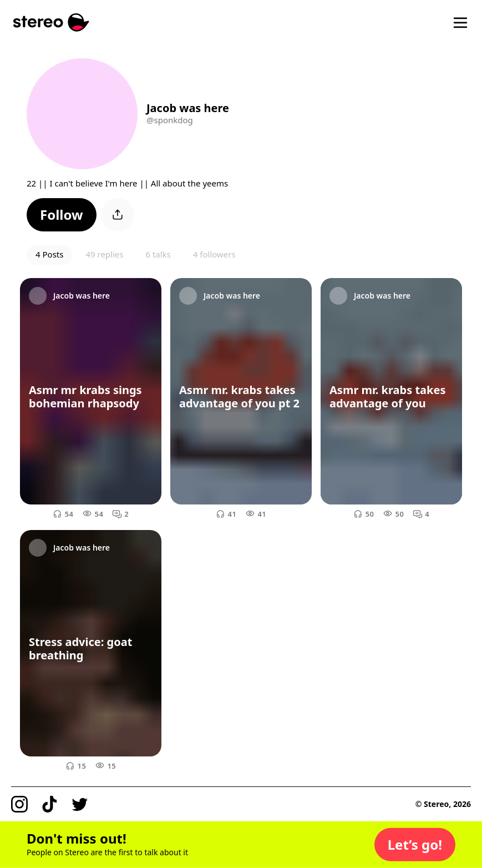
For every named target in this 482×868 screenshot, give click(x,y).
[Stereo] (51, 22)
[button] (62, 215)
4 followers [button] (214, 254)
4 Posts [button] (49, 254)
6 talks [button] (158, 254)
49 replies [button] (104, 254)
